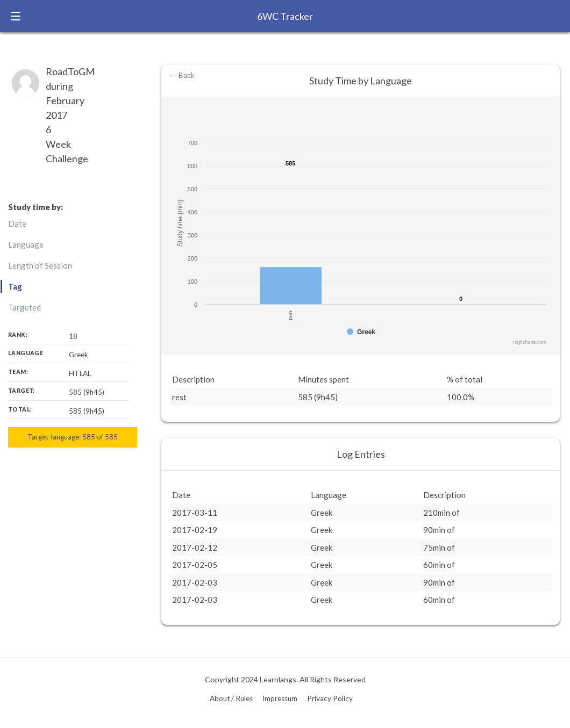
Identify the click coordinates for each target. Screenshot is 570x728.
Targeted (24, 307)
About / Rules (231, 698)
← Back (182, 75)
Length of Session (40, 265)
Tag (15, 286)
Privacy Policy (330, 698)
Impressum (280, 698)
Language (26, 244)
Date (17, 224)
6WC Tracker (285, 16)
